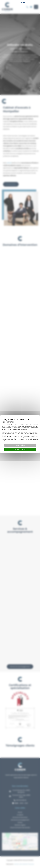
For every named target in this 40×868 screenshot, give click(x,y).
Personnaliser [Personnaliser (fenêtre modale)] (20, 445)
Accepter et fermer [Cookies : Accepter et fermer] (20, 449)
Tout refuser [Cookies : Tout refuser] (22, 2)
